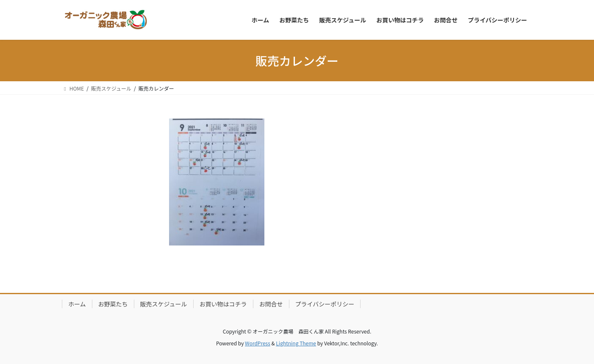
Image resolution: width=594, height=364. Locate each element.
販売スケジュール (164, 304)
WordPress (258, 343)
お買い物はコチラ (223, 304)
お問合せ (271, 304)
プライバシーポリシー (325, 304)
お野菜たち (113, 304)
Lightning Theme (296, 343)
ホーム (77, 304)
